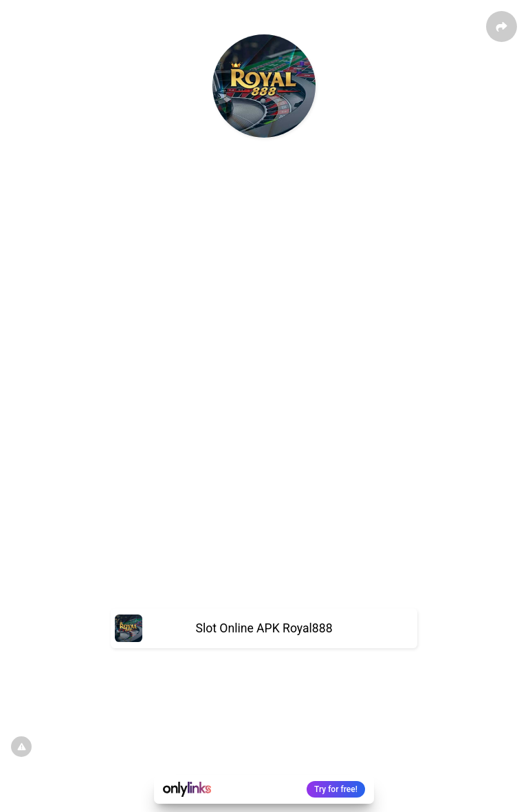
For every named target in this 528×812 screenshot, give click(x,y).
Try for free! (336, 789)
